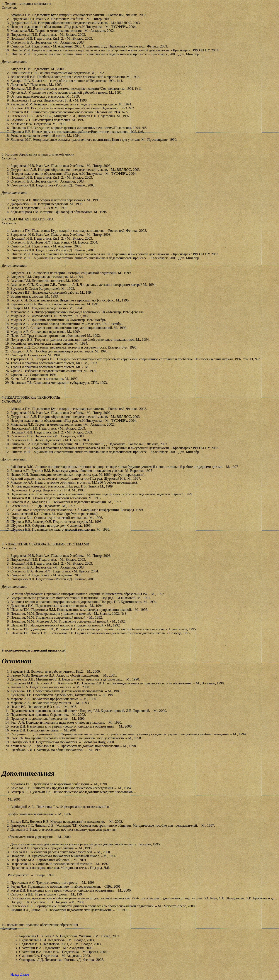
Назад (15, 974)
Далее (24, 974)
